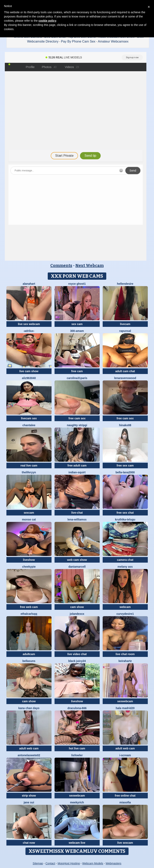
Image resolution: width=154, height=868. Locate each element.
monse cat (29, 519)
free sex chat (125, 513)
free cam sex (77, 418)
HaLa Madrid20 (125, 708)
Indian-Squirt (77, 472)
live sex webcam (29, 324)
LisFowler (77, 755)
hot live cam (77, 748)
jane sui (29, 802)
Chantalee (29, 425)
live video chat (77, 654)
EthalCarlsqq (29, 614)
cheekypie (29, 567)
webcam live (77, 843)
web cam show (77, 560)
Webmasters (113, 863)
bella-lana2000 (125, 472)
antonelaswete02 (29, 755)
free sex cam (125, 466)
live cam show (29, 371)
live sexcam (125, 843)
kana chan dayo (29, 708)
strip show (29, 796)
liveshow (29, 560)
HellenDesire (125, 284)
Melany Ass (125, 567)
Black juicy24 (77, 661)
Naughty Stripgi (77, 425)
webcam (125, 607)
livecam (125, 324)
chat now (29, 843)
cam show (77, 607)
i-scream (125, 755)
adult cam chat (125, 371)
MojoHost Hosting (69, 863)
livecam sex (29, 418)
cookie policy (47, 21)
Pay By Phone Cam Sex (78, 41)
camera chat (125, 560)
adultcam (29, 654)
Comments (61, 265)
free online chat (125, 796)
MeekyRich (77, 802)
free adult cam (77, 466)
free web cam (29, 607)
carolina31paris (77, 378)
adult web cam (29, 748)
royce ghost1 (77, 284)
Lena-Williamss (77, 519)
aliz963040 (29, 378)
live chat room (125, 654)
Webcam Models (93, 863)
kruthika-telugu (125, 519)
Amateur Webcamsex (113, 41)
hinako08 (125, 425)
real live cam (29, 466)
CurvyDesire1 (125, 614)
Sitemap (38, 863)
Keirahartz (125, 661)
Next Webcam (90, 265)
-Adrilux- (29, 331)
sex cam (77, 324)
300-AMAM (77, 331)
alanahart (29, 284)
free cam (77, 371)
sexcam (29, 513)
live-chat (77, 513)
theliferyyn (29, 472)
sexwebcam (125, 701)
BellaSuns (29, 661)
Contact (50, 863)
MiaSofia (125, 802)
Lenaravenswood (125, 378)
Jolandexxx (77, 614)
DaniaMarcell (77, 567)
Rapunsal (125, 331)
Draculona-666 (77, 708)
